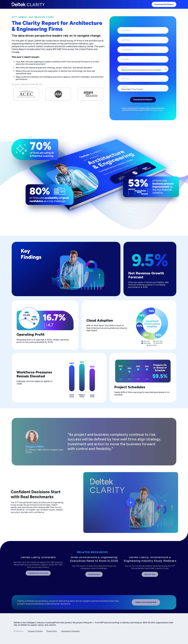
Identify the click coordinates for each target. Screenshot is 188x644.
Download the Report (164, 4)
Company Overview (35, 631)
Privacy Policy (158, 110)
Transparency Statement (70, 631)
